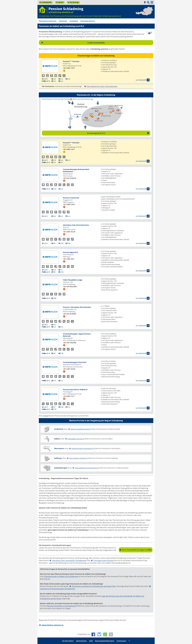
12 (64, 71)
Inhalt (60, 2)
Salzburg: (58, 458)
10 (64, 371)
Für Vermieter (68, 641)
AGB (91, 641)
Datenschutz (81, 641)
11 (64, 261)
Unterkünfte (46, 2)
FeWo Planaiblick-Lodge (73, 280)
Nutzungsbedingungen (105, 641)
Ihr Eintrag (73, 2)
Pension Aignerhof (70, 252)
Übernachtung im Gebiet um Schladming (61, 576)
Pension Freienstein (71, 198)
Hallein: (57, 439)
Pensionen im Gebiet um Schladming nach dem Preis (94, 586)
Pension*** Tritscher (71, 61)
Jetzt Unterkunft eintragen (137, 550)
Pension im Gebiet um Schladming (61, 606)
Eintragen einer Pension (104, 560)
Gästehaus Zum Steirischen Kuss (76, 225)
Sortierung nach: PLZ (118, 133)
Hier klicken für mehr (102, 86)
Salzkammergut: (61, 468)
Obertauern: (59, 448)
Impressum (121, 641)
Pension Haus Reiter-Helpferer (75, 390)
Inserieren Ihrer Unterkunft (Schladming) (69, 560)
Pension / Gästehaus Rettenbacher (77, 307)
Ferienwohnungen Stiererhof (75, 362)
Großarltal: (59, 429)
